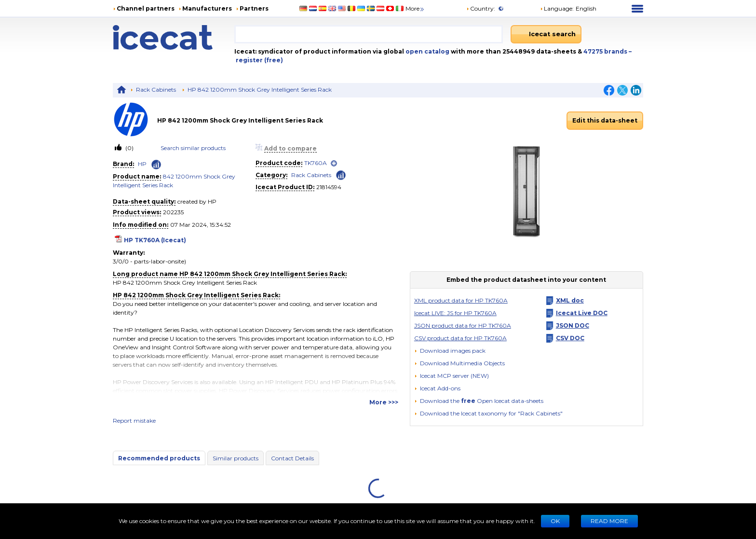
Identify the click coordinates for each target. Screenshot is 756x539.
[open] (334, 163)
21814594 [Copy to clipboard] (329, 187)
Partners (254, 8)
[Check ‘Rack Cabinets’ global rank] (341, 174)
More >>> (384, 402)
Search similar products (193, 148)
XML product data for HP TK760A (461, 300)
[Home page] (174, 37)
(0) (129, 148)
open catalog (427, 51)
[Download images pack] (450, 351)
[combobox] (369, 34)
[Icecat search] (546, 34)
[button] (459, 363)
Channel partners (146, 8)
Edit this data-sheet (605, 120)
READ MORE (609, 521)
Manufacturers (207, 8)
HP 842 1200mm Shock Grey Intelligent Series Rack (260, 90)
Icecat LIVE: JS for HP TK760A (455, 313)
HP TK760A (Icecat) (155, 240)
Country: (481, 8)
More (415, 8)
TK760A (316, 163)
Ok (555, 521)
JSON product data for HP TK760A (463, 325)
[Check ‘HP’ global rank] (156, 165)
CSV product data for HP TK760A (460, 338)
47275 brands (606, 51)
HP (142, 164)
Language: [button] (557, 8)
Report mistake (134, 421)
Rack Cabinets (156, 90)
